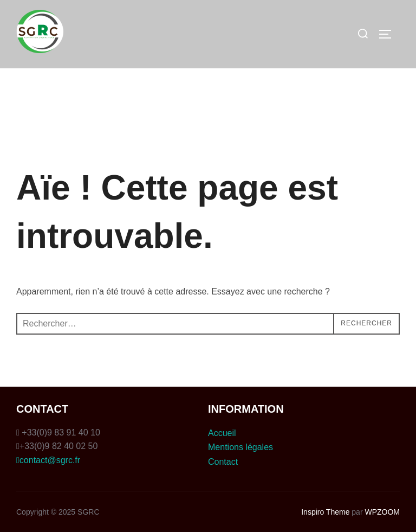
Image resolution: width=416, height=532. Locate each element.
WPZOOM (382, 512)
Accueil (222, 433)
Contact (223, 462)
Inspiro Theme (325, 512)
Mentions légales (240, 447)
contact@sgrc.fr (48, 460)
